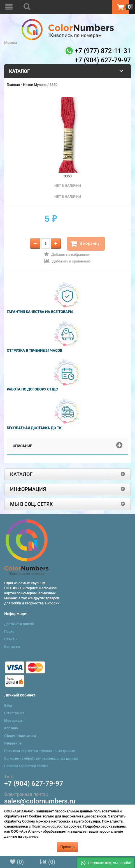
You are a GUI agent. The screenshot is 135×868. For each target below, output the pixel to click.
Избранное (13, 743)
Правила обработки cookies (26, 766)
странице (31, 836)
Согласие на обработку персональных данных (41, 759)
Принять (68, 847)
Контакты (12, 647)
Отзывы (11, 639)
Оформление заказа (20, 736)
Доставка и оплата (19, 624)
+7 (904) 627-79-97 (34, 784)
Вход (8, 705)
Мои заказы (14, 721)
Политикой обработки (50, 826)
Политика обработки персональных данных (39, 751)
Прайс (9, 632)
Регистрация (14, 713)
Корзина (11, 728)
